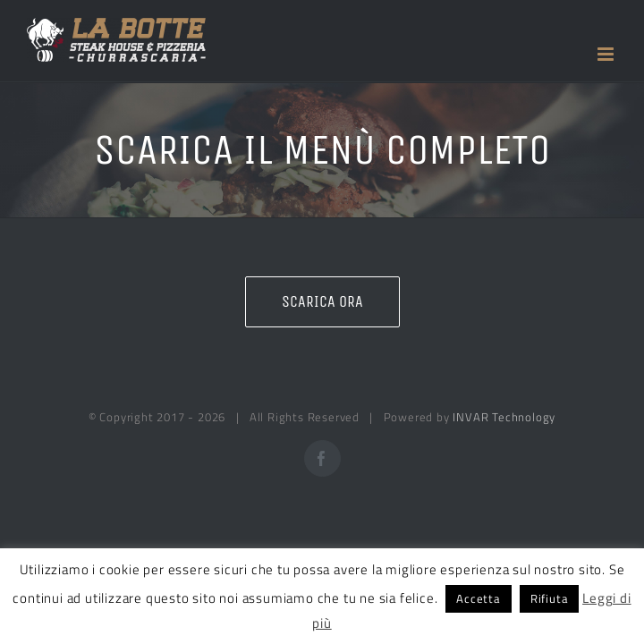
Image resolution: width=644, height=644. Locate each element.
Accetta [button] (479, 598)
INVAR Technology (504, 417)
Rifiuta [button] (550, 598)
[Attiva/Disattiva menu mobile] (607, 54)
